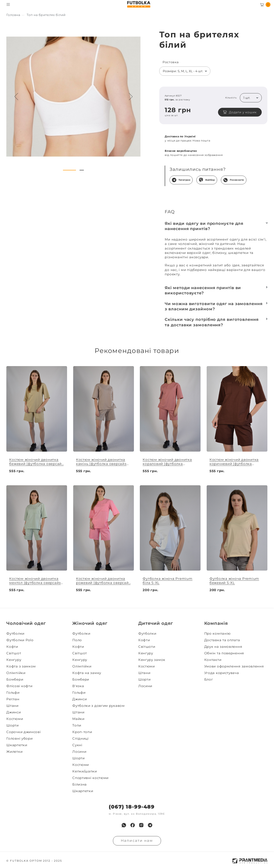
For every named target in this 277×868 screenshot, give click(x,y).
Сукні (77, 745)
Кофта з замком (21, 666)
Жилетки (14, 752)
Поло (77, 640)
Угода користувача (222, 673)
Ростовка (171, 62)
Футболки (15, 634)
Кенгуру (14, 660)
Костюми (15, 719)
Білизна (80, 784)
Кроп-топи (82, 732)
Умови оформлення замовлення (234, 666)
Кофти (12, 647)
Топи (77, 725)
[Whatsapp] (124, 825)
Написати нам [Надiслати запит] (137, 841)
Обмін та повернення (224, 653)
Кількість (231, 98)
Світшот (14, 653)
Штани (12, 706)
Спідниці (81, 739)
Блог (209, 679)
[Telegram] (150, 825)
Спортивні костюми (90, 778)
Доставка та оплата (222, 640)
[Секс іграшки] (13, 15)
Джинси (14, 712)
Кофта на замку (87, 673)
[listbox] (185, 71)
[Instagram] (141, 825)
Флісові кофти (19, 686)
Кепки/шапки (85, 771)
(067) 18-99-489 (132, 807)
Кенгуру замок (152, 660)
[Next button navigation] (131, 97)
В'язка (78, 686)
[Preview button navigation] (16, 97)
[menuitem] (38, 634)
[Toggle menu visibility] (8, 4)
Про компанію (217, 634)
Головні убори (19, 739)
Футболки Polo (20, 640)
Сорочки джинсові (23, 732)
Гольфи (13, 693)
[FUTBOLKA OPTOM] (139, 4)
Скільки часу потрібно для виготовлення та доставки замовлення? (212, 322)
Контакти (213, 660)
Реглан (13, 699)
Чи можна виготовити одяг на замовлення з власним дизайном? (214, 306)
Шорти (13, 725)
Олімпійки (16, 673)
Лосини (79, 752)
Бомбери (15, 679)
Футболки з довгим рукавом (99, 706)
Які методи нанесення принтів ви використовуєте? (203, 290)
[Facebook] (133, 825)
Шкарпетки (17, 745)
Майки (78, 719)
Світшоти (147, 647)
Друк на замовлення (223, 647)
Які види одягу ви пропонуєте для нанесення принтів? (204, 226)
